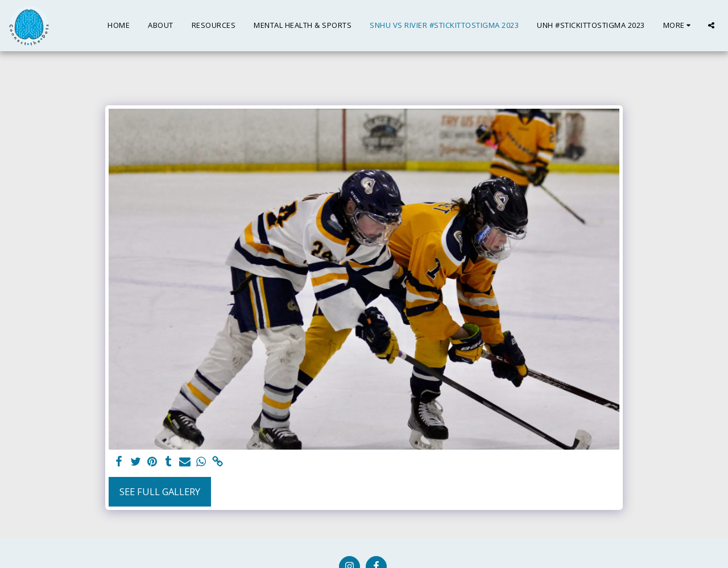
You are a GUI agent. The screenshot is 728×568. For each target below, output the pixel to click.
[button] (711, 25)
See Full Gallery (160, 491)
